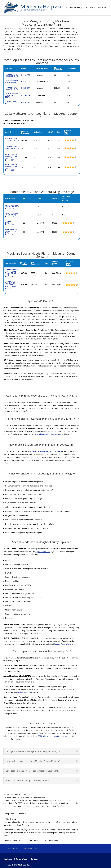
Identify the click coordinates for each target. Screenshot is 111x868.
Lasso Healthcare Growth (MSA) (11, 82)
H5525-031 (26, 103)
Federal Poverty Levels (63, 644)
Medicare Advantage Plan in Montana (47, 451)
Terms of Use (21, 859)
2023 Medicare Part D (32, 849)
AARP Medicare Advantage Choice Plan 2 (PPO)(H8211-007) (12, 157)
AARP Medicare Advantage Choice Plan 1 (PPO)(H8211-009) (12, 167)
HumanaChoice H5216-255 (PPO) (12, 75)
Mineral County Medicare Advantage (49, 434)
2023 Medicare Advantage (72, 8)
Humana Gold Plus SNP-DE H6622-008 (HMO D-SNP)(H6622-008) (10, 285)
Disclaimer (8, 859)
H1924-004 (26, 95)
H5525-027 (26, 88)
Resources (102, 8)
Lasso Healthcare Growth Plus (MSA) (11, 95)
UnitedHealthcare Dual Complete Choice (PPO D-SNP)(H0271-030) (11, 273)
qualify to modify (24, 692)
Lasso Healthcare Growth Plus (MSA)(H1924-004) (12, 207)
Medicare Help (24, 865)
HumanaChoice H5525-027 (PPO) (12, 88)
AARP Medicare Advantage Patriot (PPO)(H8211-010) (12, 232)
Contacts (35, 859)
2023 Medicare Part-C (12, 849)
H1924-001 (26, 82)
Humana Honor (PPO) (11, 103)
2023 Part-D (90, 8)
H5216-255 (26, 75)
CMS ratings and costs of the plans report (55, 736)
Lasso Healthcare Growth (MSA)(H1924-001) (11, 215)
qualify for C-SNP (43, 552)
